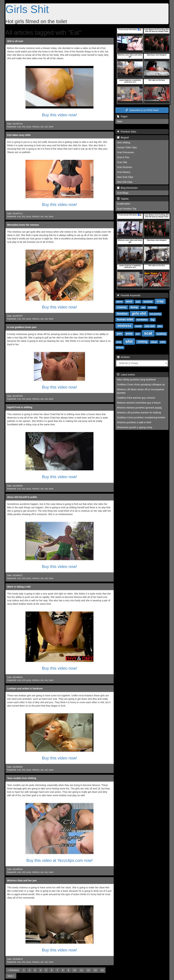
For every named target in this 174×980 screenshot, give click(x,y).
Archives (123, 357)
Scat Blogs (123, 193)
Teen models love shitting (22, 778)
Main (120, 121)
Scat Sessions (125, 167)
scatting (161, 334)
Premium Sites (127, 132)
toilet (163, 342)
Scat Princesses (126, 152)
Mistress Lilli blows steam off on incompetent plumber (141, 391)
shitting (142, 342)
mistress (36, 127)
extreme (152, 307)
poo (119, 334)
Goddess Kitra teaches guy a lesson (136, 398)
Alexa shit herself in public (22, 497)
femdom (122, 314)
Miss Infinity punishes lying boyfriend (136, 380)
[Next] (11, 976)
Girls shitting (124, 143)
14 (102, 970)
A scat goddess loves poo (22, 327)
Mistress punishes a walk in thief (134, 422)
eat (46, 127)
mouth (138, 326)
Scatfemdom (124, 204)
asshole (148, 301)
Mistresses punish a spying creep (135, 427)
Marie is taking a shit (19, 587)
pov (138, 334)
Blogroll (123, 138)
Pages (122, 116)
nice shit (150, 326)
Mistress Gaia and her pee (22, 881)
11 (82, 970)
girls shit (139, 313)
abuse (120, 302)
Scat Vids (122, 162)
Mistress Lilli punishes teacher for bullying (139, 413)
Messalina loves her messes (23, 225)
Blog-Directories (127, 188)
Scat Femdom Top (127, 209)
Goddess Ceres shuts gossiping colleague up (141, 384)
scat (19, 127)
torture (120, 347)
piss (160, 326)
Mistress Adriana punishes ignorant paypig (139, 408)
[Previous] (13, 970)
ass (42, 127)
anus (129, 301)
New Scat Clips (125, 177)
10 (75, 970)
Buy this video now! (60, 115)
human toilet (125, 319)
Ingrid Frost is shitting (20, 407)
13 (95, 970)
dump (134, 307)
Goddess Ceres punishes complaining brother (141, 417)
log (153, 320)
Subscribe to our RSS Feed (142, 110)
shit (24, 127)
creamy (122, 307)
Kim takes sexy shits (19, 135)
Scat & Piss (123, 157)
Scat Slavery (124, 172)
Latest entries (126, 375)
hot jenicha (155, 314)
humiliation (142, 320)
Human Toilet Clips (127, 147)
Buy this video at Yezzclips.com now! (60, 860)
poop (28, 127)
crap (160, 301)
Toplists (123, 199)
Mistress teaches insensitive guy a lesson (139, 403)
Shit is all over (15, 41)
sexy (119, 342)
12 (88, 970)
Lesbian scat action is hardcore (25, 689)
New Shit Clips (125, 182)
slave (51, 127)
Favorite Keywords (129, 295)
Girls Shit (27, 9)
